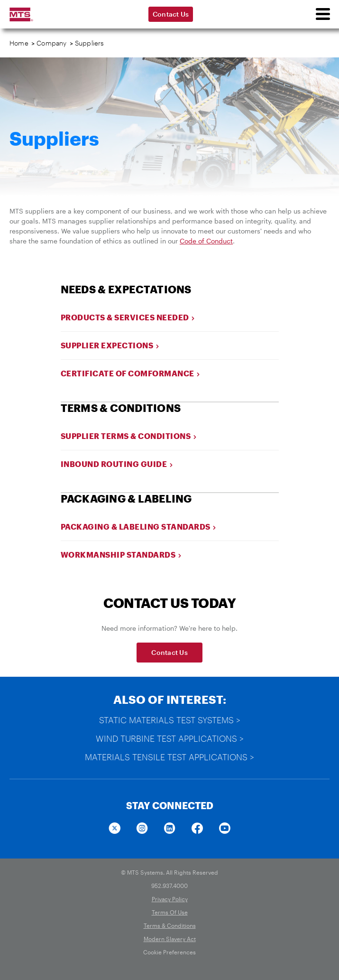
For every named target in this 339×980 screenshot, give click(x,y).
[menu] (322, 14)
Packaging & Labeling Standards (139, 527)
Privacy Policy (170, 899)
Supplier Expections (110, 345)
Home (19, 43)
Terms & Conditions (170, 925)
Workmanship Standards (121, 555)
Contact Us (171, 14)
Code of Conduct (206, 241)
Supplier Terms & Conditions (129, 436)
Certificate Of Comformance (131, 373)
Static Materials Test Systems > (170, 720)
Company (51, 43)
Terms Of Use (170, 912)
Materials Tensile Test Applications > (169, 757)
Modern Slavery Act (170, 939)
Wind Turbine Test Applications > (170, 738)
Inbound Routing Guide (117, 464)
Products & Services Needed (128, 317)
